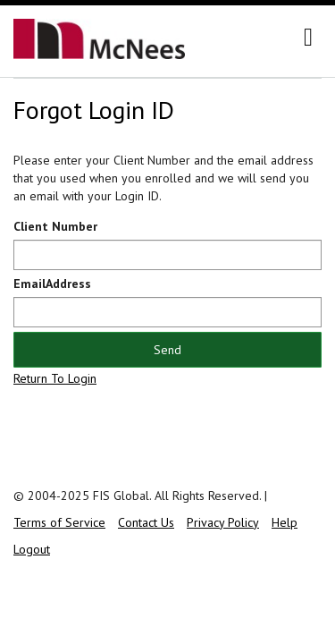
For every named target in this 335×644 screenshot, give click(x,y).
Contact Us (146, 522)
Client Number (55, 226)
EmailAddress (52, 284)
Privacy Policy (223, 522)
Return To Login (55, 378)
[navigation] (308, 38)
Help (285, 522)
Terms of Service (59, 522)
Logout (32, 549)
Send (167, 350)
